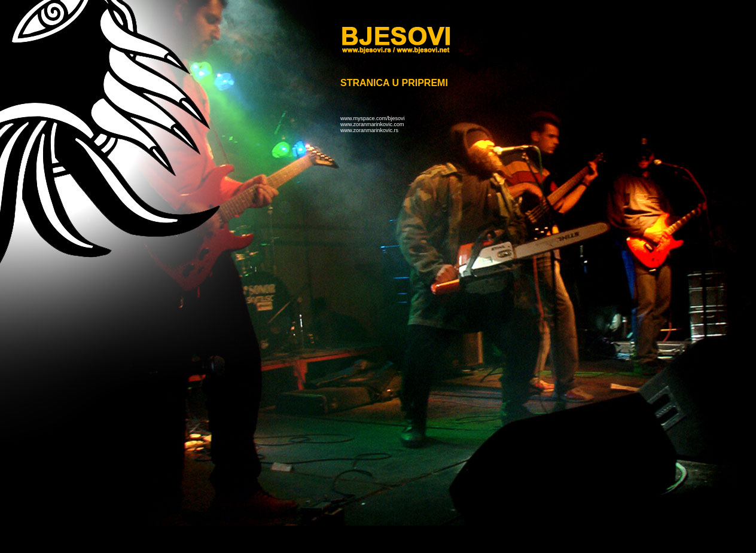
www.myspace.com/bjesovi (373, 118)
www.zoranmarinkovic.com (372, 124)
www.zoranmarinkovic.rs (369, 130)
